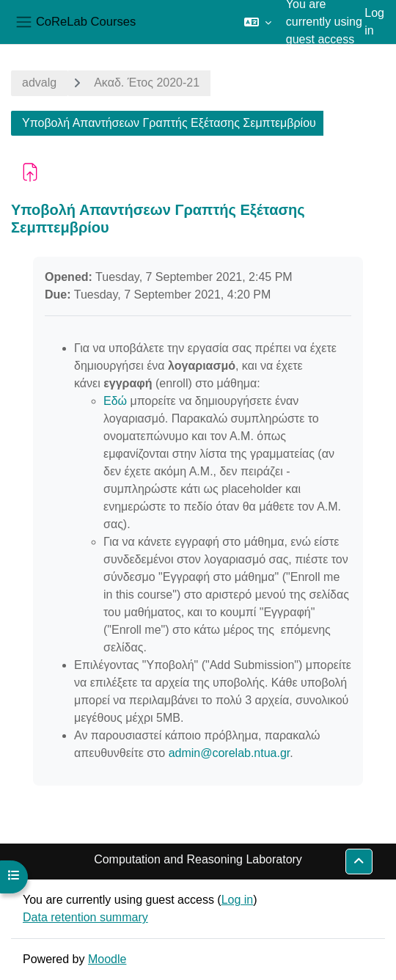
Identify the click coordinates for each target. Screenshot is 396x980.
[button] (258, 22)
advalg (39, 83)
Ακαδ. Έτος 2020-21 (147, 83)
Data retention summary (85, 917)
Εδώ (115, 401)
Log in (374, 22)
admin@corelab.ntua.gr (230, 753)
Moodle (107, 959)
